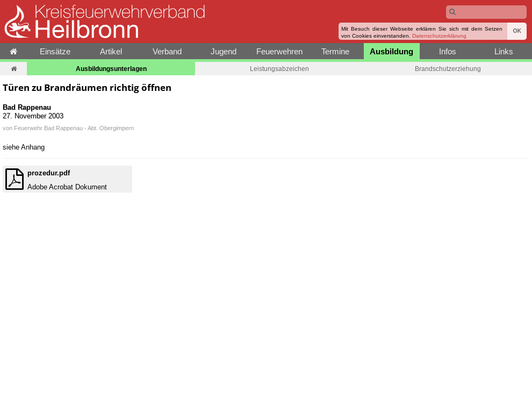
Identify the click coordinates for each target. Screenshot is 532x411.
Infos (448, 51)
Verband (167, 51)
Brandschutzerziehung (448, 69)
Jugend (224, 51)
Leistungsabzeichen (279, 69)
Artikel (111, 51)
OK (517, 31)
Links (504, 51)
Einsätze (55, 51)
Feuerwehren (279, 51)
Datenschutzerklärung (439, 36)
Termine (335, 51)
